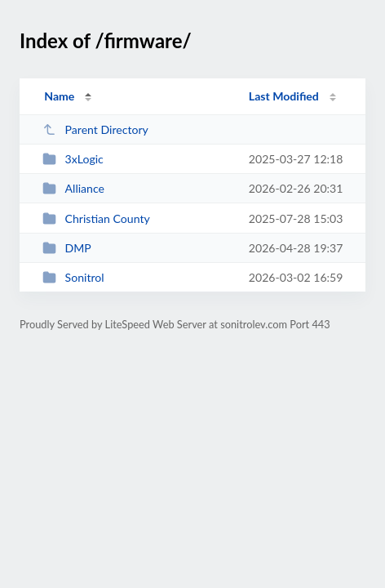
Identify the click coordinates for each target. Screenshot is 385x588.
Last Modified (284, 96)
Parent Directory (95, 129)
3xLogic (73, 159)
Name (59, 96)
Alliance (73, 188)
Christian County (96, 218)
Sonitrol (73, 277)
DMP (67, 248)
